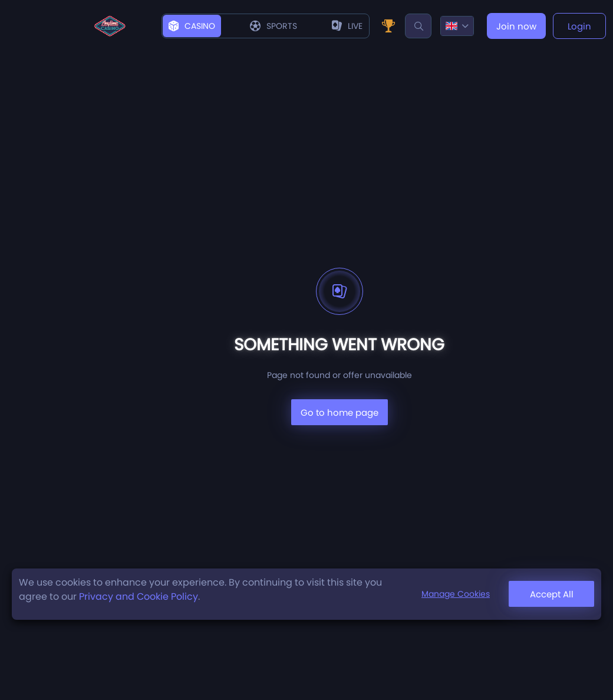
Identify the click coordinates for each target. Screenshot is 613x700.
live (347, 26)
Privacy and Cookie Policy (139, 597)
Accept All (552, 594)
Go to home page (340, 413)
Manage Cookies (456, 594)
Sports (273, 26)
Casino (192, 26)
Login (579, 26)
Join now (516, 26)
